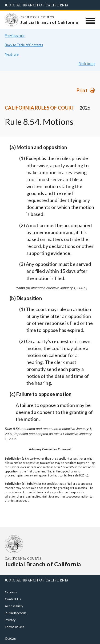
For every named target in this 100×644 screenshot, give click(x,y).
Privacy (10, 620)
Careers (11, 592)
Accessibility (14, 606)
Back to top (87, 64)
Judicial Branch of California (37, 5)
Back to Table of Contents (24, 45)
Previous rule (15, 36)
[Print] (86, 90)
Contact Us (13, 599)
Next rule (12, 54)
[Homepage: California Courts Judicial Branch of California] (11, 20)
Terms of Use (15, 627)
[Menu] (91, 21)
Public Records (16, 613)
